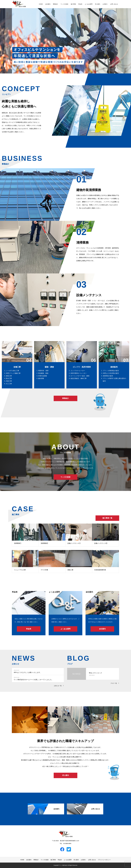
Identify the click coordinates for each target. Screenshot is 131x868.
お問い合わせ (114, 4)
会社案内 (48, 4)
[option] (65, 37)
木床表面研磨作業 (100, 570)
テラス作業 (44, 570)
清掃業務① (18, 543)
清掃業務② (44, 543)
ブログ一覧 (114, 683)
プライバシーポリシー (104, 860)
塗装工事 (70, 570)
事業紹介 (55, 4)
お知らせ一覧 (58, 686)
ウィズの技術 (64, 4)
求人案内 (98, 4)
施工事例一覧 (107, 518)
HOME (41, 4)
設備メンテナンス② (101, 543)
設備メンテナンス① (74, 543)
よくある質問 (89, 4)
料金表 (80, 4)
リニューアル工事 (20, 570)
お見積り (105, 4)
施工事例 (73, 4)
